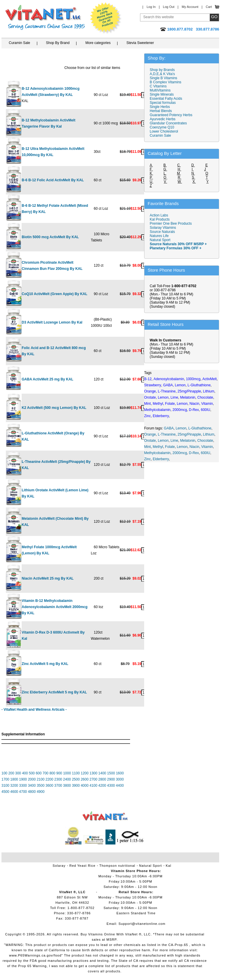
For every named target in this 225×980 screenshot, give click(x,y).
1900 (23, 779)
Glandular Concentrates (168, 123)
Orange (150, 434)
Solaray (59, 866)
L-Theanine (167, 434)
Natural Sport (160, 240)
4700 (23, 792)
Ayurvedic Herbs (163, 119)
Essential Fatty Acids (166, 99)
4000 (85, 786)
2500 (76, 779)
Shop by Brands (164, 70)
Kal (169, 866)
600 (39, 773)
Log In (151, 7)
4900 (41, 792)
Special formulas (163, 103)
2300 (58, 779)
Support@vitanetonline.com (142, 924)
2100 (41, 779)
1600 (120, 773)
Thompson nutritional (117, 866)
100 (4, 773)
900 (59, 773)
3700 (58, 786)
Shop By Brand (58, 43)
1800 (14, 779)
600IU (205, 453)
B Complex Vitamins (166, 82)
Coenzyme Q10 (162, 127)
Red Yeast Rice (82, 866)
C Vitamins (158, 86)
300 (18, 773)
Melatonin (188, 441)
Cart (209, 7)
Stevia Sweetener (140, 43)
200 (11, 773)
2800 (102, 779)
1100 (76, 773)
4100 (93, 786)
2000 (32, 779)
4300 (111, 786)
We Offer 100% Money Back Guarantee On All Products (106, 18)
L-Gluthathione (200, 428)
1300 (94, 773)
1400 (102, 773)
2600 (85, 779)
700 (45, 773)
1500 (111, 773)
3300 (23, 786)
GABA (169, 428)
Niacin (194, 447)
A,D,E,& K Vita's (162, 74)
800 (52, 773)
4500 (5, 792)
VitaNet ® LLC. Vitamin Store (105, 816)
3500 (41, 786)
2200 (49, 779)
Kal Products (160, 219)
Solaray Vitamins (163, 228)
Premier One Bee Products (171, 224)
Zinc (148, 459)
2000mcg (180, 453)
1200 (85, 773)
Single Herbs (160, 107)
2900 (111, 779)
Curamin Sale (19, 43)
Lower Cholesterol (164, 131)
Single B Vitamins (163, 78)
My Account (190, 7)
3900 (76, 786)
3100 (5, 786)
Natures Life (159, 236)
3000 (120, 779)
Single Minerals (162, 94)
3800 (67, 786)
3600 (49, 786)
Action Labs (159, 215)
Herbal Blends (161, 111)
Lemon (181, 428)
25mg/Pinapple (189, 434)
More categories (98, 43)
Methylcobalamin (157, 453)
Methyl (158, 447)
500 (32, 773)
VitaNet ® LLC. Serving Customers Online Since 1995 (45, 17)
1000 (67, 773)
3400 (32, 786)
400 (25, 773)
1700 (5, 779)
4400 (120, 786)
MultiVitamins (160, 90)
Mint (148, 447)
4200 (102, 786)
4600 (14, 792)
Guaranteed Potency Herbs (171, 115)
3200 (14, 786)
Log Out (169, 7)
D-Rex (194, 453)
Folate (170, 447)
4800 (32, 792)
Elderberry (161, 459)
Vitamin (207, 447)
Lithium (209, 434)
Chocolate (205, 441)
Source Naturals (162, 232)
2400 (67, 779)
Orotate (150, 441)
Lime (174, 441)
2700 (93, 779)
